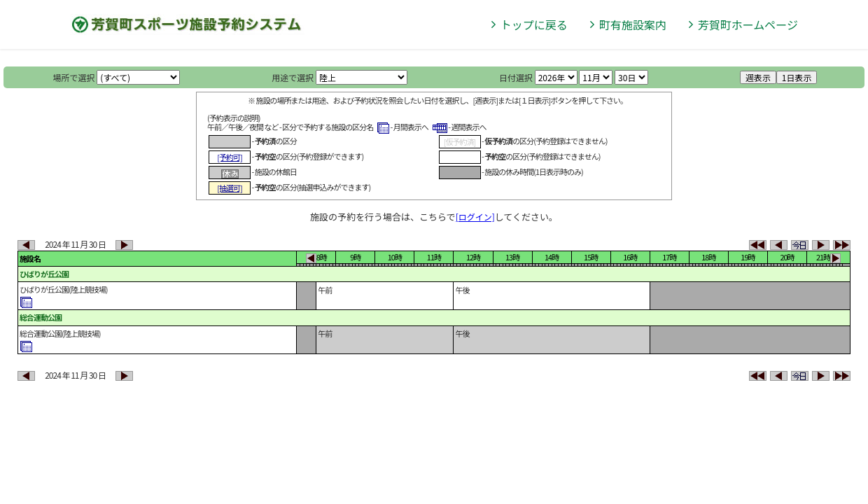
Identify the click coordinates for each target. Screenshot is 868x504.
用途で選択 (293, 77)
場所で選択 (74, 77)
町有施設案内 (633, 24)
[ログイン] (475, 217)
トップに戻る (534, 24)
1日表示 (797, 77)
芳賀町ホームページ (748, 24)
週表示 (758, 77)
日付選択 (516, 77)
